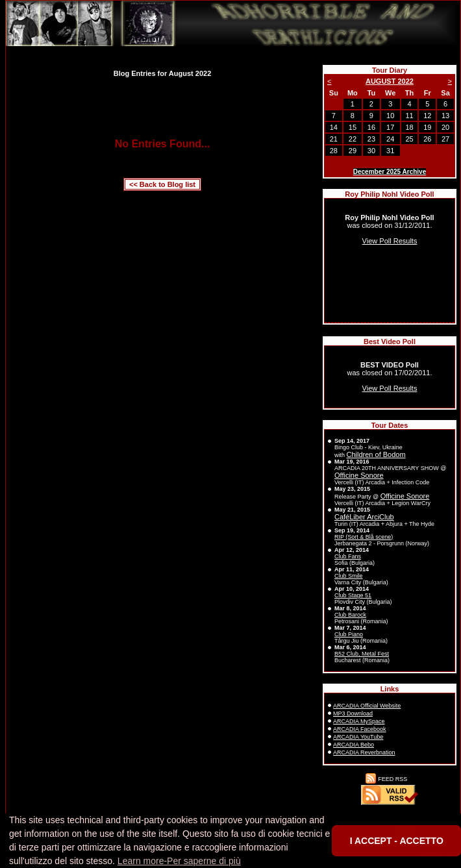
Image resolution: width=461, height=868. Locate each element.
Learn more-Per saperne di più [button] (179, 861)
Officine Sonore (359, 475)
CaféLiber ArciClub (364, 517)
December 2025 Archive (390, 172)
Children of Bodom (376, 454)
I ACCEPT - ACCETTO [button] (397, 841)
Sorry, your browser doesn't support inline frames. (390, 260)
